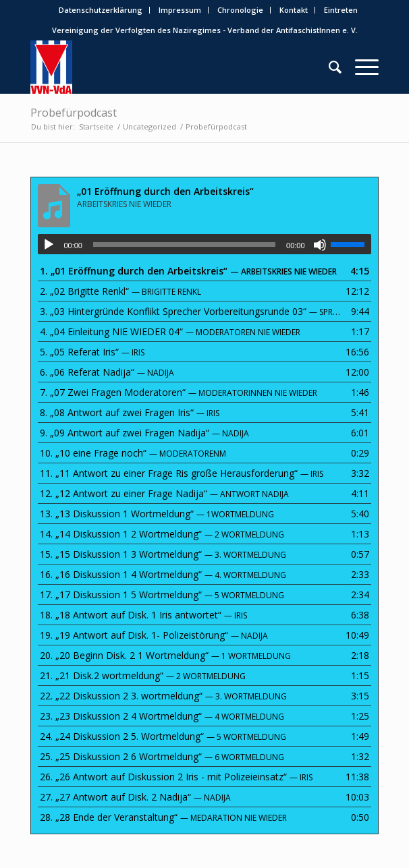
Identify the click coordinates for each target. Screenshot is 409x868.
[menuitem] (101, 10)
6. (107, 372)
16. (163, 574)
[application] (204, 244)
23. (162, 716)
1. (188, 271)
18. (143, 615)
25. (162, 756)
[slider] (184, 244)
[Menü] (360, 67)
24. (163, 736)
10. (133, 453)
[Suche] (328, 67)
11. (182, 473)
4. (170, 331)
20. (165, 655)
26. (176, 777)
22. (163, 696)
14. (162, 534)
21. (143, 675)
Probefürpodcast (74, 113)
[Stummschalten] (320, 245)
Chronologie (240, 10)
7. (179, 392)
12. (164, 493)
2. (120, 291)
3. (191, 311)
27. (135, 797)
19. (154, 635)
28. (163, 817)
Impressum (180, 10)
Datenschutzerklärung (101, 10)
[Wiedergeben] (49, 245)
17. (162, 595)
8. (130, 412)
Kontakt (294, 10)
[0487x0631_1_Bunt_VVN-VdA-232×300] (169, 67)
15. (163, 554)
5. (92, 352)
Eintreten (341, 10)
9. (144, 433)
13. (157, 514)
